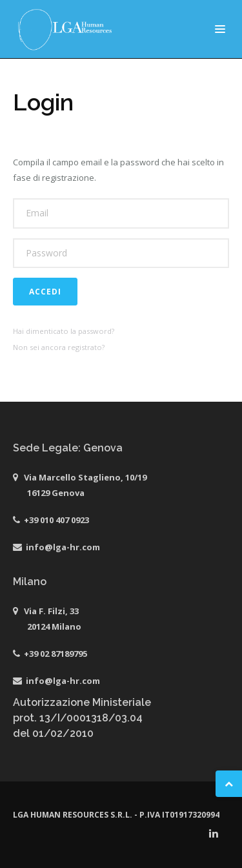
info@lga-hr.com (63, 547)
